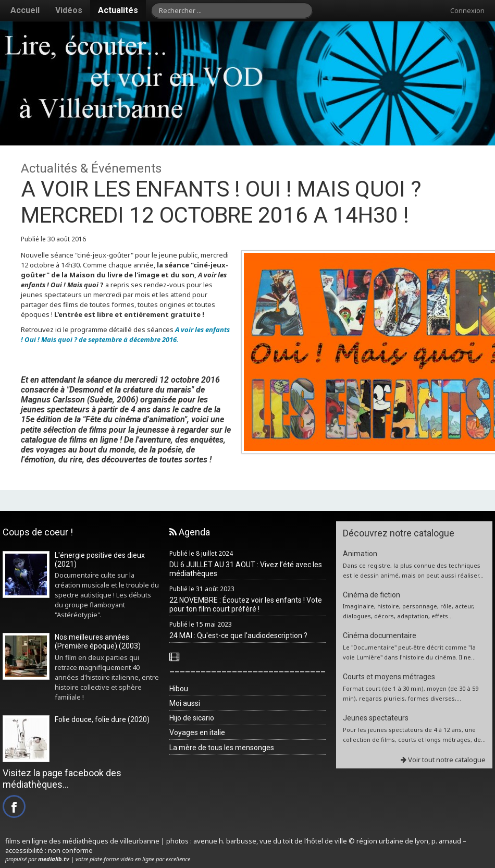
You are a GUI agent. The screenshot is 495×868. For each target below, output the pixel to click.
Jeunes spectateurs (376, 718)
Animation (360, 554)
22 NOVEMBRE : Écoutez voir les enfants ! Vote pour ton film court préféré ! (246, 604)
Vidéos (69, 10)
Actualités (118, 10)
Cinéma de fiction (372, 595)
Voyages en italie (197, 732)
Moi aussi (185, 703)
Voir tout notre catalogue (443, 760)
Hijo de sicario (192, 718)
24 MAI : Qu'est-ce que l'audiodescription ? (238, 635)
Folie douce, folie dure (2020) (102, 719)
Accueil (25, 10)
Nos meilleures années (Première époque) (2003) (98, 641)
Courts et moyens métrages (389, 677)
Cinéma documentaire (380, 635)
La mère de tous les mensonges (222, 748)
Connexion (467, 10)
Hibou (179, 689)
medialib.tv (54, 859)
